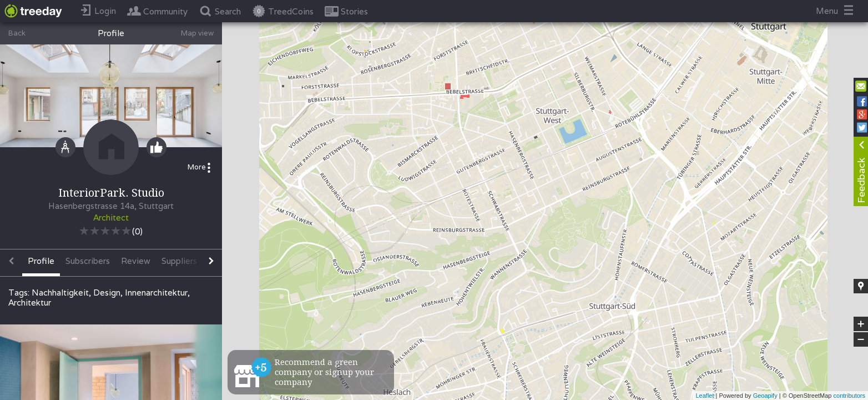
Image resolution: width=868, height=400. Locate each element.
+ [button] (861, 324)
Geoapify (765, 396)
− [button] (861, 339)
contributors (849, 396)
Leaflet (705, 396)
